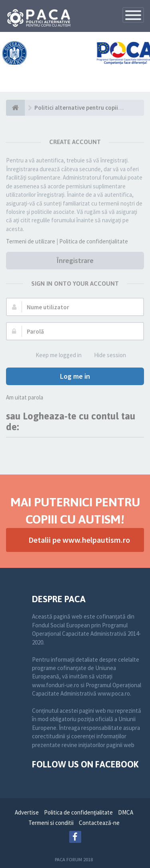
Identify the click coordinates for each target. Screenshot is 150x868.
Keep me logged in (54, 355)
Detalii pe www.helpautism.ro (79, 540)
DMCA (126, 812)
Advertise (27, 812)
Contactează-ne (99, 823)
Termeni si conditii (51, 823)
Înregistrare (75, 260)
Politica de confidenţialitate (94, 241)
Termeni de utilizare (31, 241)
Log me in (75, 376)
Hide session (106, 355)
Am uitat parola (25, 397)
